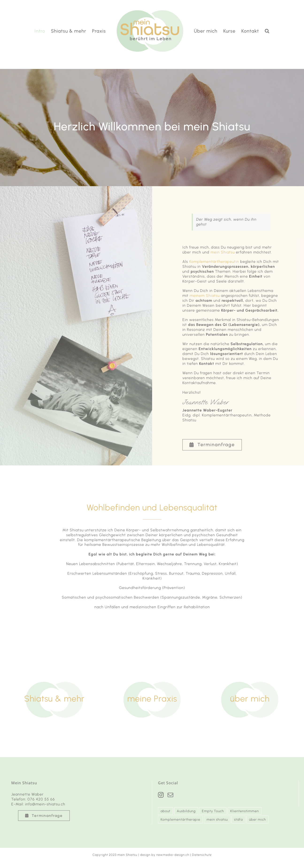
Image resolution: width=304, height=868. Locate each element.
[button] (267, 31)
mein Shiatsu (223, 252)
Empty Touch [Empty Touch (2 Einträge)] (213, 811)
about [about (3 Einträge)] (165, 811)
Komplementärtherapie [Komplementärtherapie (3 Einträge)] (180, 819)
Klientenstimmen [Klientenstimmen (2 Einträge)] (245, 811)
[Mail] (171, 795)
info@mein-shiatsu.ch (45, 804)
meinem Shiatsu (205, 296)
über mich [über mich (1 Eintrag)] (258, 819)
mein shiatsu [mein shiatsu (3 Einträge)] (217, 819)
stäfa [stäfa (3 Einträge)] (238, 819)
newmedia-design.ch (173, 855)
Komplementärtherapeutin (214, 262)
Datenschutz (202, 855)
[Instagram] (161, 795)
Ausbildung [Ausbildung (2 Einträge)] (186, 811)
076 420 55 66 (41, 799)
